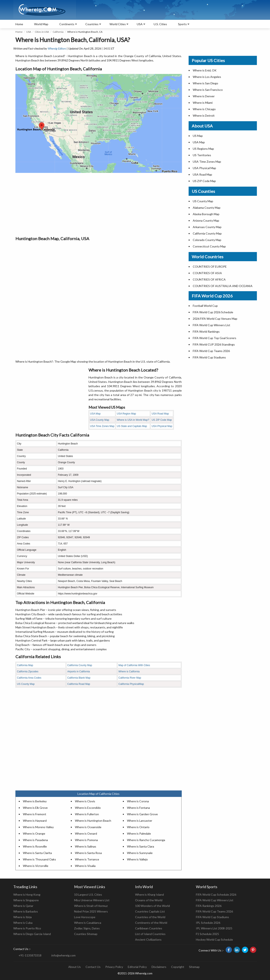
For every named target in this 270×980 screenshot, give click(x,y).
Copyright (178, 967)
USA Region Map (126, 414)
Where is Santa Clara (141, 846)
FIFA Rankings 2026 (209, 906)
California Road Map (79, 684)
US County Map (26, 684)
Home (19, 24)
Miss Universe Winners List (92, 900)
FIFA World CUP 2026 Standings (214, 344)
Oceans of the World (149, 900)
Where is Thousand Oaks (39, 859)
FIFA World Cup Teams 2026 (211, 351)
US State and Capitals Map (132, 426)
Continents (67, 24)
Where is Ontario (138, 827)
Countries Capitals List (150, 911)
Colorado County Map (207, 240)
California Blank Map (79, 678)
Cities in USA (42, 32)
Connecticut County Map (209, 246)
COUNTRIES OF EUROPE (210, 267)
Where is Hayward (35, 821)
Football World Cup (205, 306)
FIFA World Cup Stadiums (209, 357)
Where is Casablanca (88, 923)
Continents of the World (151, 923)
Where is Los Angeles (207, 77)
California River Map (130, 678)
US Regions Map (203, 149)
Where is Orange (34, 833)
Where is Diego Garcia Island (32, 934)
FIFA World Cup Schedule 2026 (216, 894)
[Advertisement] (99, 204)
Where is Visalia (85, 866)
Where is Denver (204, 96)
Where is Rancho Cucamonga (146, 840)
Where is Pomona (86, 840)
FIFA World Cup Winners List (212, 325)
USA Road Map (160, 414)
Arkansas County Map (207, 227)
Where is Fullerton (87, 814)
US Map (198, 136)
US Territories (202, 155)
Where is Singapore (26, 900)
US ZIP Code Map (162, 420)
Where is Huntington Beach (93, 821)
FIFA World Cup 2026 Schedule (213, 312)
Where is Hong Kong (27, 894)
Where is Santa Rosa (88, 853)
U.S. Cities (160, 24)
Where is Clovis (85, 801)
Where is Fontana (138, 808)
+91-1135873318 (30, 955)
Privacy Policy (114, 967)
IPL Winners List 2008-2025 (214, 928)
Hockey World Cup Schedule (214, 939)
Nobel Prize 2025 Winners (91, 911)
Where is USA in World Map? (133, 420)
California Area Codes (29, 678)
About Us (75, 967)
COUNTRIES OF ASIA (207, 273)
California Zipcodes (28, 672)
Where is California (129, 672)
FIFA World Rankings (206, 331)
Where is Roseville (35, 846)
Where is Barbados (26, 911)
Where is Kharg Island (149, 894)
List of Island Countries (150, 934)
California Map (25, 665)
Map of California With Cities (134, 665)
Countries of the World (150, 917)
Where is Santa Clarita (37, 853)
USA (29, 32)
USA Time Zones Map (102, 426)
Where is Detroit (204, 115)
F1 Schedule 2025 (207, 934)
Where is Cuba (23, 923)
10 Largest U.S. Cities (88, 894)
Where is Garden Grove (142, 814)
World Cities (118, 24)
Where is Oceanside (88, 827)
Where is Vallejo (137, 859)
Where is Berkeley (35, 801)
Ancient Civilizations (148, 939)
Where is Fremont (35, 814)
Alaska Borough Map (206, 214)
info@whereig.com (63, 955)
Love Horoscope (85, 917)
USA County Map (100, 420)
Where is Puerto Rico (27, 928)
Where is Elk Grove (35, 808)
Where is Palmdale (139, 833)
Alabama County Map (207, 208)
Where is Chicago (204, 109)
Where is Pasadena (35, 840)
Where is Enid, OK (205, 70)
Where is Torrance (87, 859)
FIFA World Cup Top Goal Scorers (215, 338)
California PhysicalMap (131, 684)
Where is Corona (138, 801)
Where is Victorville (36, 866)
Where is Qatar (23, 906)
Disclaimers (159, 967)
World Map (41, 24)
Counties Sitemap (86, 934)
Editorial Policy (137, 967)
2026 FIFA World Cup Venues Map (215, 319)
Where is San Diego (205, 83)
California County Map (80, 665)
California (58, 32)
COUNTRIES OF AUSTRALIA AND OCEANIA (223, 286)
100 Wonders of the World (152, 906)
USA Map (95, 414)
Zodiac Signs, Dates (87, 928)
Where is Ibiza (22, 917)
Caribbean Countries (149, 928)
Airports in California (78, 672)
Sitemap (194, 967)
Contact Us (93, 967)
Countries (92, 24)
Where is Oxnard (86, 833)
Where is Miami (203, 103)
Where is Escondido (88, 808)
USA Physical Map (162, 426)
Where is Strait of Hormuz (91, 906)
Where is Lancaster (140, 821)
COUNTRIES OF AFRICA (209, 279)
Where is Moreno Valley (38, 827)
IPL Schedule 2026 (208, 923)
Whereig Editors (57, 48)
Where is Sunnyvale (140, 853)
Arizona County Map (206, 220)
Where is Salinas (86, 846)
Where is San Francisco (208, 90)
